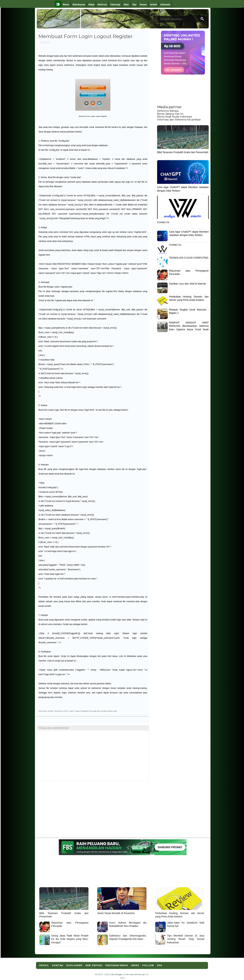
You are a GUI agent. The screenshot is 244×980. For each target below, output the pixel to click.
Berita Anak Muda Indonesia (174, 117)
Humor (143, 4)
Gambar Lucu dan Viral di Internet (187, 284)
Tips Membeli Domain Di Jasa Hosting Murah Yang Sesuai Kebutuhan (186, 939)
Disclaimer (74, 965)
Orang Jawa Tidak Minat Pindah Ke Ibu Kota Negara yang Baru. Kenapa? (70, 939)
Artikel (154, 4)
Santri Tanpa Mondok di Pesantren (116, 913)
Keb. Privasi (94, 965)
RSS (160, 965)
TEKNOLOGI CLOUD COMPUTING (189, 258)
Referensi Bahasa (168, 111)
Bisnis (66, 4)
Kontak (58, 965)
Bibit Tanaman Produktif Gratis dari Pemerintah (183, 152)
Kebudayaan (79, 4)
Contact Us (163, 222)
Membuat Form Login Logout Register (72, 711)
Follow (148, 965)
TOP (122, 978)
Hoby (126, 4)
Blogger (119, 974)
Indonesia (165, 4)
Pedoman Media (117, 965)
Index (135, 965)
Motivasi (102, 4)
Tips (134, 4)
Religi (91, 4)
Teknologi (115, 4)
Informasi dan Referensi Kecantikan (179, 120)
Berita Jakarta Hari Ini (170, 114)
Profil (44, 965)
